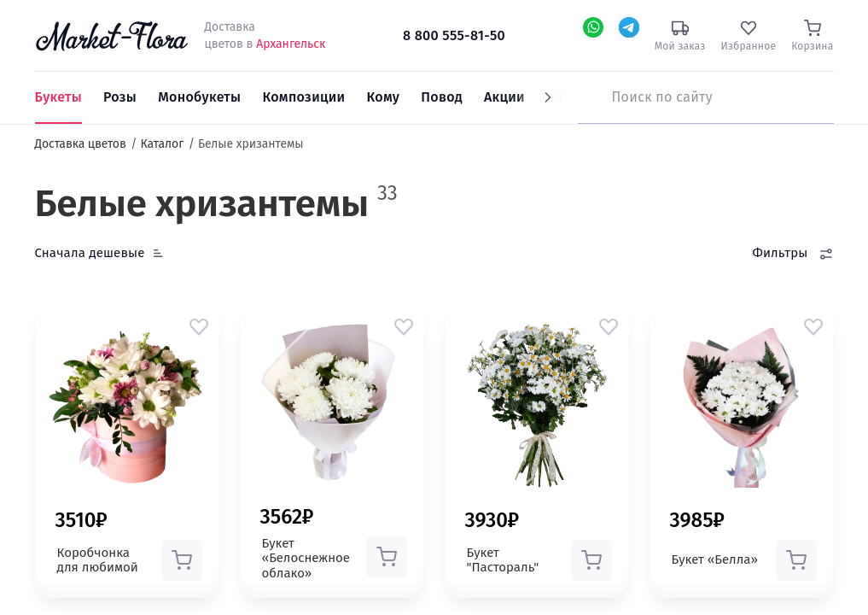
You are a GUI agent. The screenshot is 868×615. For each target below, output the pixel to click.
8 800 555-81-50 (454, 35)
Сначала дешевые (90, 253)
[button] (199, 326)
